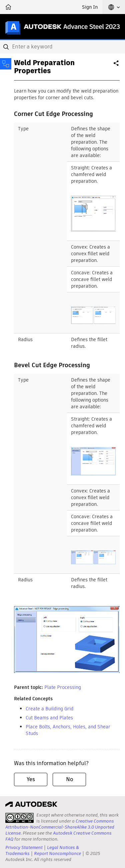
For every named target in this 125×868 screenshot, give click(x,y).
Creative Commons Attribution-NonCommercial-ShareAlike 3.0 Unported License (60, 827)
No (69, 779)
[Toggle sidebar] (6, 64)
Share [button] (117, 66)
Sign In (90, 7)
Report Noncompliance (57, 853)
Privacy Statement (24, 847)
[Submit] (7, 47)
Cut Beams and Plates (49, 718)
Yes (31, 779)
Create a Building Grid (49, 709)
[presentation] (19, 818)
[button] (114, 7)
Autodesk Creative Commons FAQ (58, 836)
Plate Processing (63, 687)
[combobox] (62, 47)
